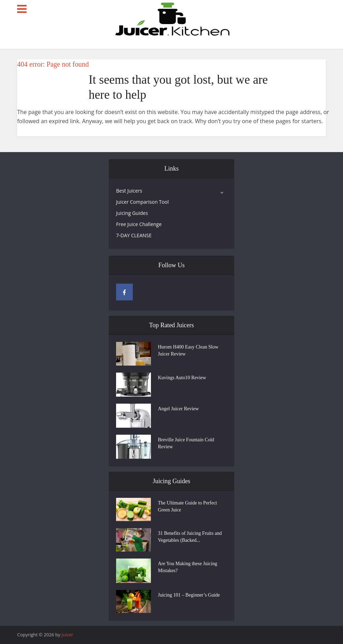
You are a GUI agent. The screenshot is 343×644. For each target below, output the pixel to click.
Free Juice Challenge (139, 224)
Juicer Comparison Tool (142, 202)
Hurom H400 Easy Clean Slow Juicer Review (188, 350)
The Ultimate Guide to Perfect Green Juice (188, 506)
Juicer (67, 635)
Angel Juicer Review (178, 409)
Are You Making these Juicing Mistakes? (188, 567)
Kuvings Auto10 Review (182, 378)
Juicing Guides (132, 213)
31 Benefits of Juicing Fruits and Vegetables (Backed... (190, 537)
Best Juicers (129, 191)
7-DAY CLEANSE (134, 235)
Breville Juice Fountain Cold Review (186, 443)
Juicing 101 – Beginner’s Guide (189, 595)
